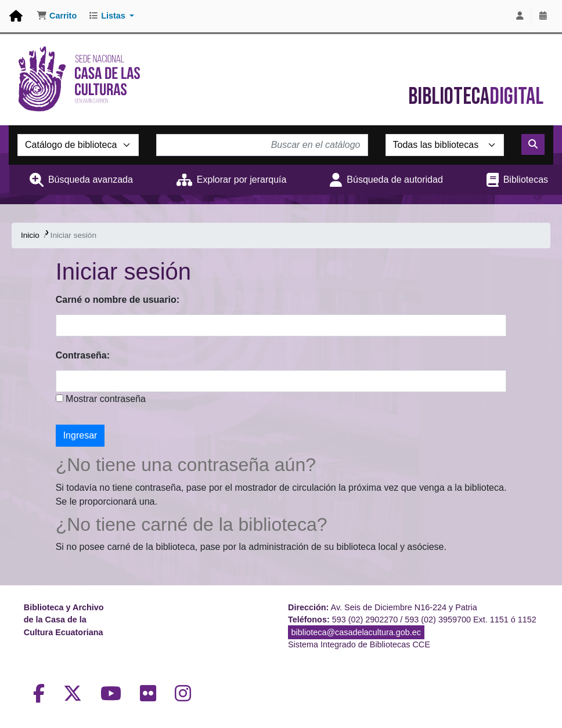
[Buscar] (533, 144)
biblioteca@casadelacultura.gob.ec (356, 632)
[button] (57, 16)
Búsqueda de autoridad (395, 180)
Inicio (30, 235)
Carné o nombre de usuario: (118, 300)
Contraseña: (83, 355)
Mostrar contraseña (105, 399)
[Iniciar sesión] (520, 16)
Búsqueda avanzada (91, 180)
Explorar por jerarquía (242, 180)
